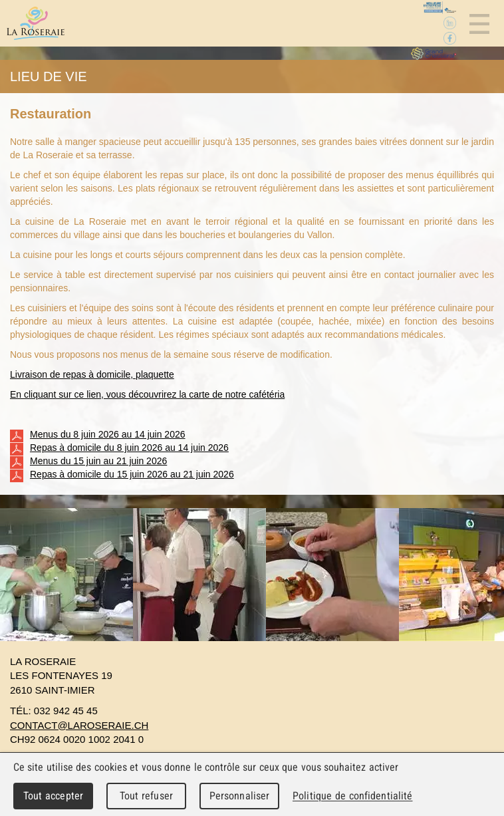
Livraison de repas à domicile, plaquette (92, 374)
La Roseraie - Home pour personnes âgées (36, 23)
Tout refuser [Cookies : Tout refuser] (146, 796)
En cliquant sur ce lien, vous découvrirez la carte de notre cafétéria (147, 394)
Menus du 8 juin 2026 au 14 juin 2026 (98, 435)
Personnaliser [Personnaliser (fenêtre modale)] (240, 796)
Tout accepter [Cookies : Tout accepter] (53, 796)
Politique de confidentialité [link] (352, 796)
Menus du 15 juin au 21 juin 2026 (88, 462)
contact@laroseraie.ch (79, 725)
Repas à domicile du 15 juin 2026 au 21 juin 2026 (122, 475)
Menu (479, 24)
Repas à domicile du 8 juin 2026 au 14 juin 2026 (119, 448)
